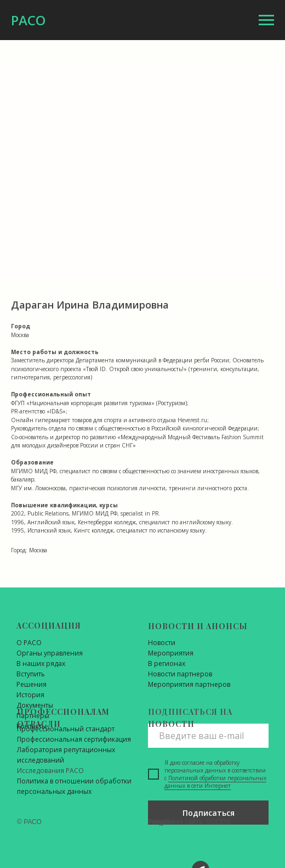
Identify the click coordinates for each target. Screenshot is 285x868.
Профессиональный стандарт (66, 729)
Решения (32, 684)
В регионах (167, 663)
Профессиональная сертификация (74, 739)
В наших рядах (41, 663)
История (30, 695)
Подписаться (209, 813)
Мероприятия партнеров (189, 684)
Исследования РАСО (50, 771)
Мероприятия (171, 653)
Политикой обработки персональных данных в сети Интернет (215, 782)
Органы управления (50, 653)
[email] (208, 736)
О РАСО (29, 643)
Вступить (31, 674)
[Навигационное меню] (266, 20)
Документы (35, 705)
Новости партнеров (180, 674)
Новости (162, 643)
